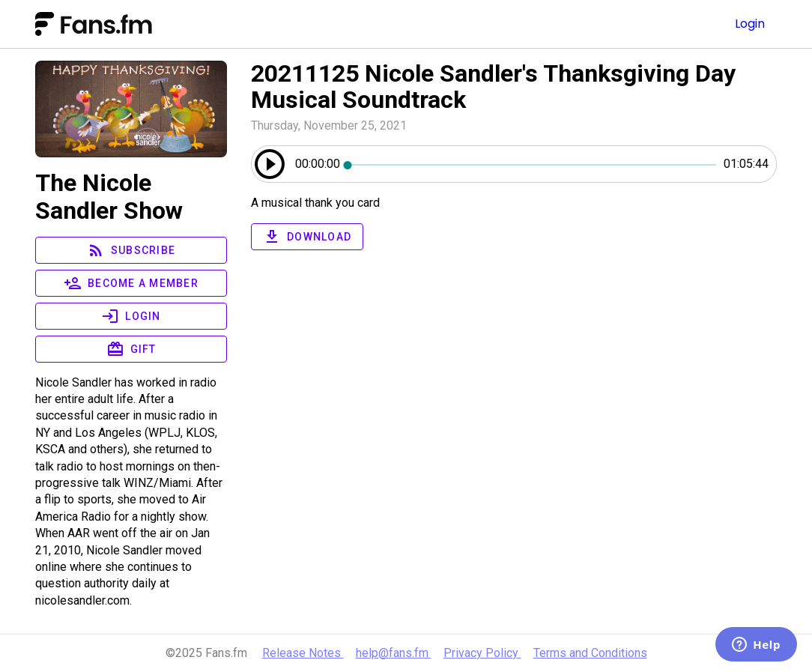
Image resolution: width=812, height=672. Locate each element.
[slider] (532, 164)
